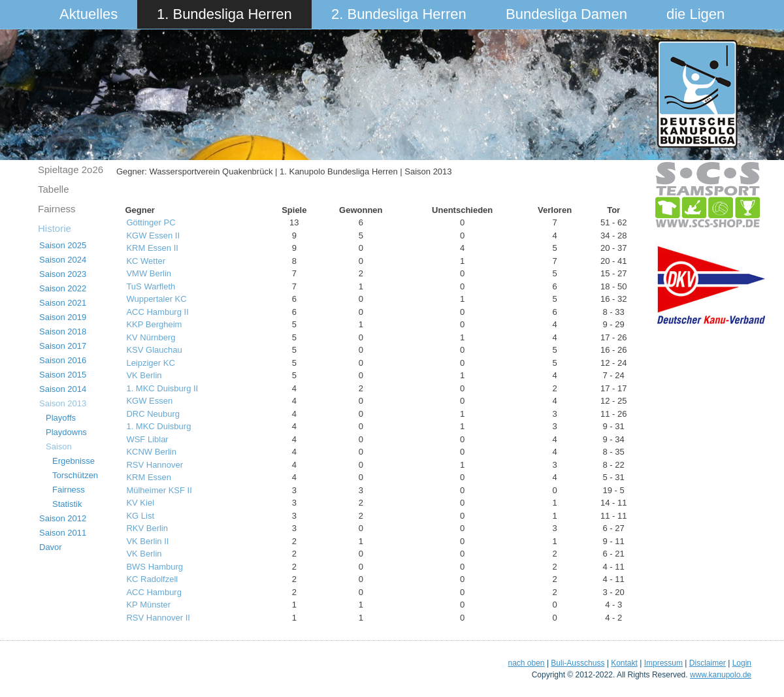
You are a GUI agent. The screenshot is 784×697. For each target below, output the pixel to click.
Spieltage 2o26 (71, 170)
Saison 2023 (63, 274)
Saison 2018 (63, 332)
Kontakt (624, 663)
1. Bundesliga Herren (224, 14)
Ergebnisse (73, 461)
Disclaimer (708, 663)
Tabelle (54, 189)
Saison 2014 (63, 389)
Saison (59, 446)
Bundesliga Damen (566, 14)
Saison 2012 (63, 518)
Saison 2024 (63, 260)
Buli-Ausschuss (578, 663)
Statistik (67, 504)
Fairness (57, 209)
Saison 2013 (63, 403)
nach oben (526, 663)
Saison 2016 (63, 360)
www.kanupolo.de (721, 675)
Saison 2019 (63, 317)
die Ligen (695, 14)
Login (742, 663)
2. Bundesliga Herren (399, 14)
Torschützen (75, 475)
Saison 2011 (63, 533)
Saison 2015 (63, 375)
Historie (55, 228)
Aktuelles (89, 14)
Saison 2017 (63, 346)
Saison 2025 (63, 245)
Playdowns (66, 432)
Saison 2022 (63, 288)
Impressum (663, 663)
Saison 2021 (63, 303)
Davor (51, 547)
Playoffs (61, 418)
